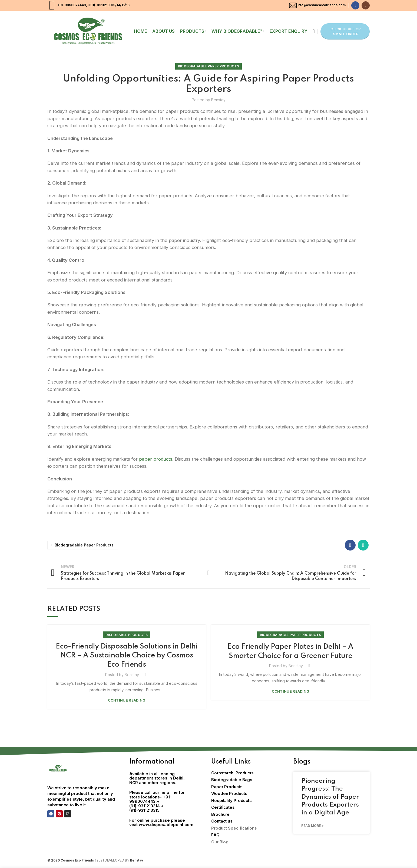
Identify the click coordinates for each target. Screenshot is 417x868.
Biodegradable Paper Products (208, 66)
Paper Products (227, 787)
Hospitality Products (231, 801)
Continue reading (127, 701)
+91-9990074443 (71, 5)
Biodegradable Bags (232, 780)
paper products (156, 459)
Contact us (222, 821)
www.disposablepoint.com (166, 825)
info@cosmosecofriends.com (322, 5)
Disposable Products (127, 635)
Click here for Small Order (346, 31)
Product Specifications (234, 828)
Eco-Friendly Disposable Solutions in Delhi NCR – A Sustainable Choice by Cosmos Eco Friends (127, 656)
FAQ (215, 835)
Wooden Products (229, 794)
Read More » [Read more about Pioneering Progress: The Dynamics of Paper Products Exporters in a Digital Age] (312, 826)
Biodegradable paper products (84, 545)
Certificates (223, 808)
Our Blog (220, 842)
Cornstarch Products (232, 773)
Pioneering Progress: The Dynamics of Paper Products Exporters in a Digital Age (330, 797)
